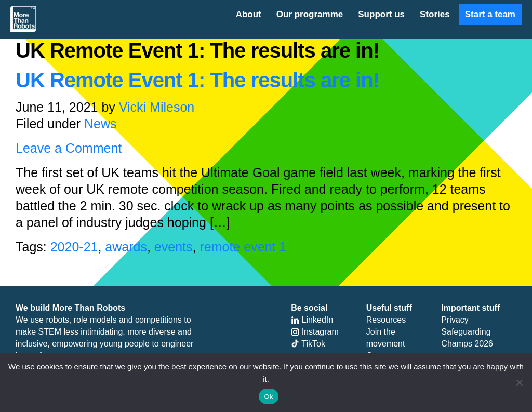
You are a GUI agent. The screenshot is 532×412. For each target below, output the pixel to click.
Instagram (315, 332)
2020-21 (74, 247)
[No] (519, 382)
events (174, 247)
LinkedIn (312, 320)
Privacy (455, 320)
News (101, 124)
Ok (268, 397)
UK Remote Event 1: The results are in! (197, 80)
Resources (386, 320)
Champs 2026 (467, 344)
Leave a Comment (69, 148)
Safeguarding (466, 332)
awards (126, 247)
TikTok (308, 344)
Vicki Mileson (157, 107)
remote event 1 (243, 247)
